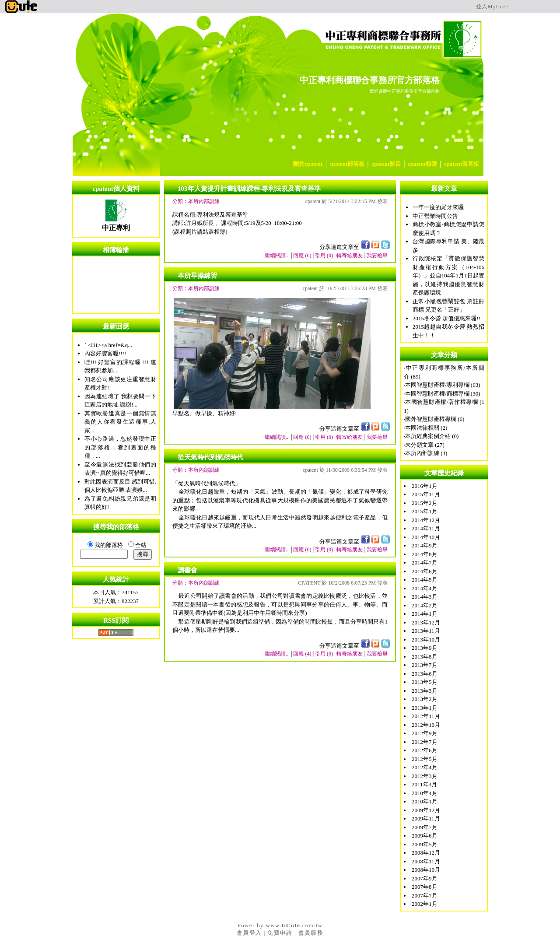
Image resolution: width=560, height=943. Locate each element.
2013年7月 (425, 665)
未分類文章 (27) (425, 445)
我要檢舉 (377, 256)
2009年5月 (425, 844)
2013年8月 (425, 657)
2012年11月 (426, 716)
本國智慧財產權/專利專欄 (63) (443, 385)
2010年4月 (425, 793)
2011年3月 (424, 784)
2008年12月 (426, 853)
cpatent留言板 (462, 164)
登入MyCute (492, 7)
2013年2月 (425, 699)
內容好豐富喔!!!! (105, 353)
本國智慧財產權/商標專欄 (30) (443, 394)
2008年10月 (426, 870)
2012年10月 (426, 725)
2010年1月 (425, 801)
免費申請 (280, 933)
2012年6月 (425, 750)
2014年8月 (425, 554)
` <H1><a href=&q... (108, 345)
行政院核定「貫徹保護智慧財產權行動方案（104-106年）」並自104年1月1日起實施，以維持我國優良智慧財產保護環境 (448, 275)
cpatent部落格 (347, 164)
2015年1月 (425, 511)
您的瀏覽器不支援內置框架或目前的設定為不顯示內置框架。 (116, 285)
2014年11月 (426, 528)
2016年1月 (425, 486)
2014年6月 (425, 571)
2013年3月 (425, 691)
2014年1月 (425, 614)
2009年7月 (425, 827)
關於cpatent (308, 164)
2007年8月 (425, 887)
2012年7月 (425, 742)
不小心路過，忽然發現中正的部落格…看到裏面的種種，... (120, 447)
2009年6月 (425, 836)
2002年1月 (425, 904)
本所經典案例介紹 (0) (432, 436)
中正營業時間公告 (435, 216)
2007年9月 (425, 878)
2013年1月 (425, 708)
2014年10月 (426, 537)
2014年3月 (425, 597)
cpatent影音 (386, 164)
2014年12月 (426, 520)
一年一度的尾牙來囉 (438, 207)
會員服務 (311, 933)
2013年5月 (425, 682)
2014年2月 (425, 605)
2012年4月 (425, 767)
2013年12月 (426, 622)
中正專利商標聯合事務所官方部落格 (370, 80)
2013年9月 (425, 648)
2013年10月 (426, 640)
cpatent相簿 (422, 164)
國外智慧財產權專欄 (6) (435, 419)
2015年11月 (426, 494)
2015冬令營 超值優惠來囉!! (446, 318)
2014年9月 (425, 545)
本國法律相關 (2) (426, 428)
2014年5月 (425, 580)
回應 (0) (302, 256)
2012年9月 (425, 733)
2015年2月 (425, 503)
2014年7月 (425, 563)
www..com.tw (294, 925)
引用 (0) (324, 256)
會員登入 (249, 933)
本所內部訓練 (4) (426, 453)
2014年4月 (425, 588)
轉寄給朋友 (350, 256)
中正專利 (116, 228)
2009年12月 (426, 810)
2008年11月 (426, 861)
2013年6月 (425, 674)
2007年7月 (425, 896)
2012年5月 (425, 759)
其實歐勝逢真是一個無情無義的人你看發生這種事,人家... (120, 422)
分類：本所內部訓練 (196, 201)
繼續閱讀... (277, 256)
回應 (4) (302, 654)
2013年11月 (426, 631)
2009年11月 (426, 819)
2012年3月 (425, 776)
